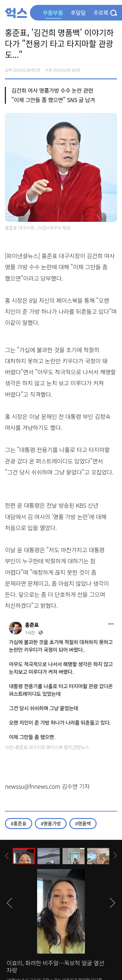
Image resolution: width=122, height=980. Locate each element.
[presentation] (7, 856)
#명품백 (83, 823)
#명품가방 (51, 823)
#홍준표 (19, 823)
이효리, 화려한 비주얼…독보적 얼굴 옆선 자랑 (55, 966)
